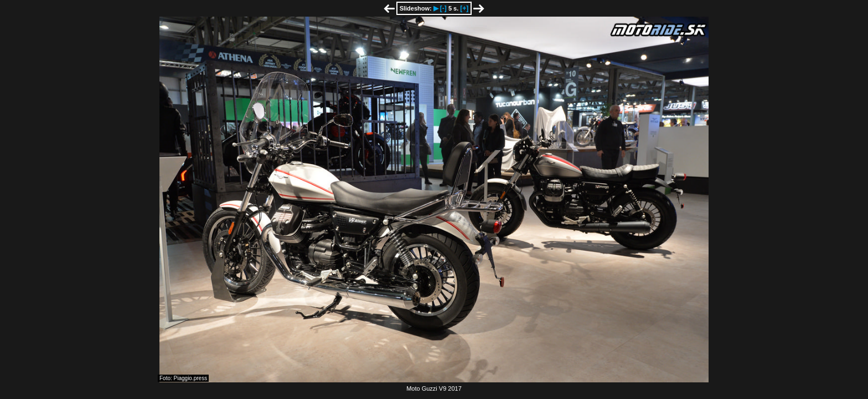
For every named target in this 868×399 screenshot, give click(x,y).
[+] (464, 8)
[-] (443, 8)
